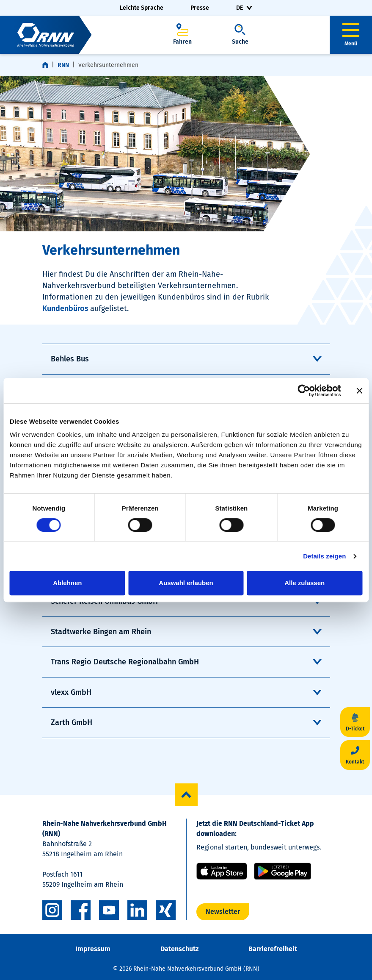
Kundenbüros (66, 308)
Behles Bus (70, 359)
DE (240, 8)
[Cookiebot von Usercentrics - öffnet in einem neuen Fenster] (304, 391)
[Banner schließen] (359, 391)
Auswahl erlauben (186, 583)
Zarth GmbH (72, 722)
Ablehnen (67, 583)
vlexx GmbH (71, 692)
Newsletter (223, 912)
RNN (63, 65)
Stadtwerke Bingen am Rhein (101, 632)
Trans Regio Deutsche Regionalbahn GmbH (125, 662)
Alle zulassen (304, 583)
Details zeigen (324, 556)
